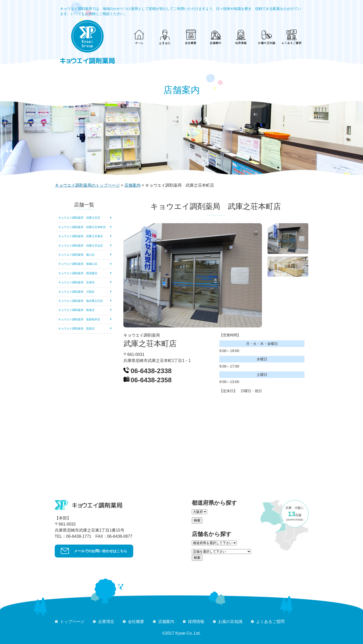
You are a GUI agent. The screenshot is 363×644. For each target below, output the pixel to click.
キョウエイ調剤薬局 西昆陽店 (78, 273)
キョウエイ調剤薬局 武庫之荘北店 (81, 246)
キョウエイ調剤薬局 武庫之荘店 (79, 218)
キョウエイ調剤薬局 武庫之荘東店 (81, 236)
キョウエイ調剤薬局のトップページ (87, 185)
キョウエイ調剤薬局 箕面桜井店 (79, 319)
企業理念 (106, 622)
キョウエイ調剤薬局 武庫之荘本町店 (82, 227)
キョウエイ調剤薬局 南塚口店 (78, 264)
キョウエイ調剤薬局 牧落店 (76, 310)
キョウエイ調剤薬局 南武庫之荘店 (81, 301)
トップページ (72, 622)
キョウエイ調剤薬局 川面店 (76, 292)
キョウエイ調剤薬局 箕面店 (76, 328)
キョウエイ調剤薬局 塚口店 (76, 255)
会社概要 (136, 622)
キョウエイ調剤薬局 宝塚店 (76, 282)
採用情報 (196, 622)
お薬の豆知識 (230, 622)
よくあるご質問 (270, 622)
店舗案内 (132, 185)
